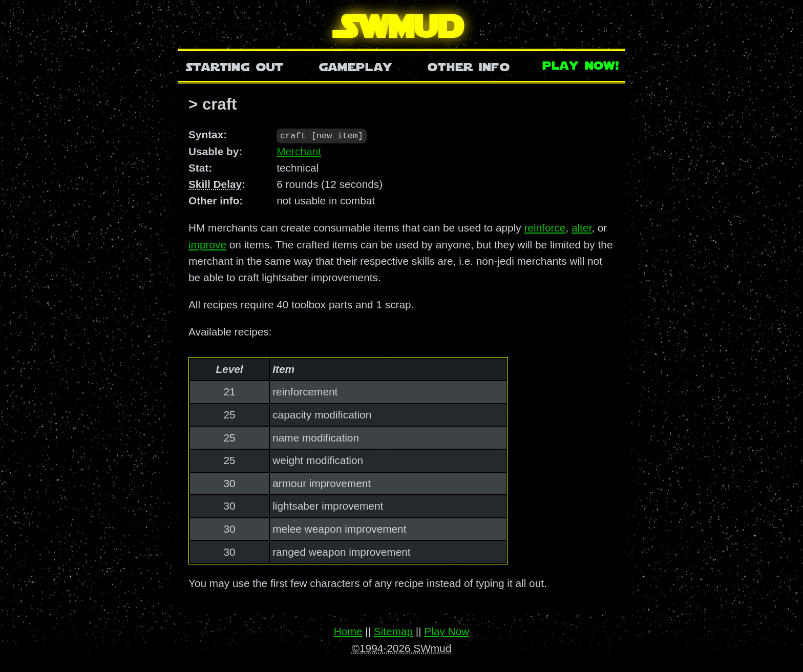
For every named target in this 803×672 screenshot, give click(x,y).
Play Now (447, 631)
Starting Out (235, 66)
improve (207, 244)
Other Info (469, 66)
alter (582, 228)
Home (348, 631)
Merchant (299, 151)
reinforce (545, 228)
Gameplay (356, 66)
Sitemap (393, 631)
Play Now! (581, 64)
